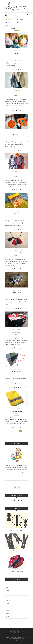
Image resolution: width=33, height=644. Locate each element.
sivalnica (17, 56)
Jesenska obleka (17, 174)
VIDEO (22, 251)
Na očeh (16, 213)
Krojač (7, 590)
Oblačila (14, 172)
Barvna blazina (17, 332)
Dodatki (14, 91)
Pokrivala (8, 607)
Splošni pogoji (12, 638)
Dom (11, 51)
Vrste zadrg (17, 551)
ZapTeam (22, 638)
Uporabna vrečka (16, 411)
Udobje (17, 53)
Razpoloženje (16, 134)
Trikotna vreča (17, 93)
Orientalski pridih (16, 253)
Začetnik (8, 620)
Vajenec (21, 51)
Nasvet (8, 597)
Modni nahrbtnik (16, 372)
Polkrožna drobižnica (17, 572)
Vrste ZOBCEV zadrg (17, 530)
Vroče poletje (17, 292)
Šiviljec (8, 610)
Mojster (8, 594)
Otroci (16, 51)
